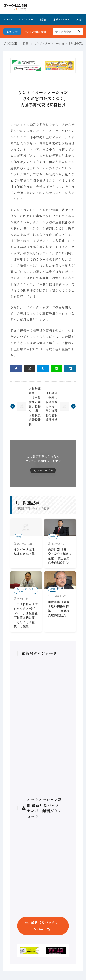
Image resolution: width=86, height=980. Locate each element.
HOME (8, 19)
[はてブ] (43, 369)
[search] (79, 32)
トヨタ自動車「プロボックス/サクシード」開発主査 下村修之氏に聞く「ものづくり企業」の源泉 (26, 615)
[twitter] (29, 369)
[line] (57, 369)
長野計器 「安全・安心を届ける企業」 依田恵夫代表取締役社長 (60, 556)
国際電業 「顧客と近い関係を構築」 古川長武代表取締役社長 (59, 609)
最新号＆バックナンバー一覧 (45, 926)
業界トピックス (61, 19)
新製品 (43, 19)
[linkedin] (70, 369)
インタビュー (26, 19)
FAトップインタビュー (25, 590)
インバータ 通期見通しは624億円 (26, 552)
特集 (26, 43)
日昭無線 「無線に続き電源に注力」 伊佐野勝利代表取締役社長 (51, 406)
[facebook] (16, 369)
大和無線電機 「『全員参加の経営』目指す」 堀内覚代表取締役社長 (35, 406)
